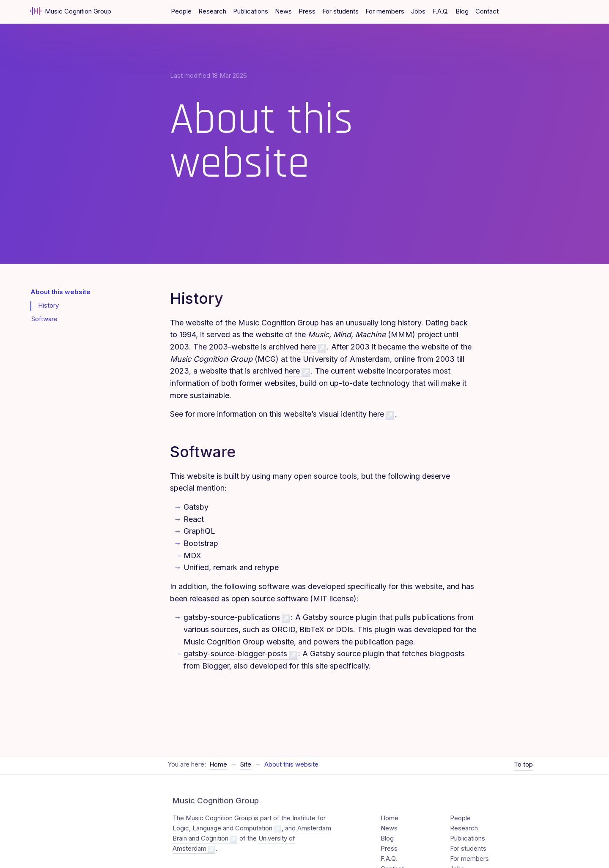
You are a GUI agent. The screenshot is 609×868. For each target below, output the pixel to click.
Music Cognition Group (71, 11)
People (181, 11)
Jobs (418, 11)
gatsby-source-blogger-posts (235, 654)
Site (246, 753)
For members (385, 11)
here (308, 347)
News (283, 11)
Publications (251, 11)
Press (307, 11)
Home (218, 753)
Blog (462, 11)
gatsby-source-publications (232, 617)
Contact (487, 11)
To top (523, 753)
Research (212, 11)
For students (340, 11)
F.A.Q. (440, 11)
